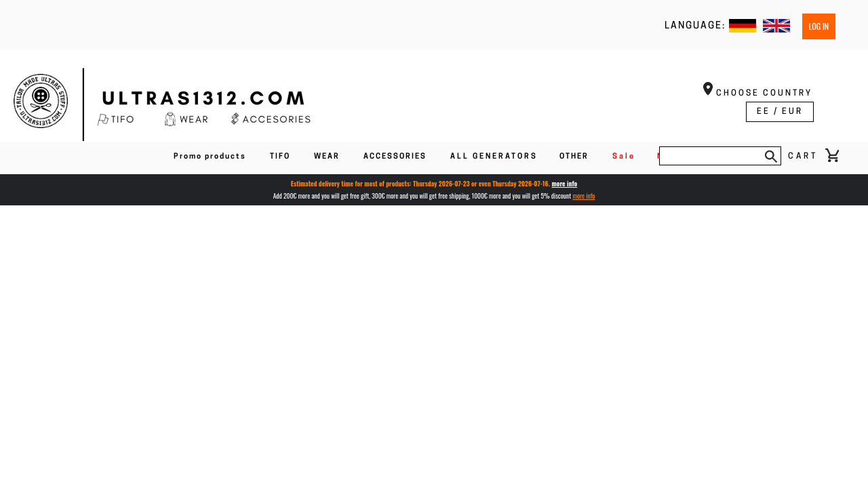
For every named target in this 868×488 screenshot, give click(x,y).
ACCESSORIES (395, 157)
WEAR (327, 157)
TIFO (280, 157)
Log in (819, 26)
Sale (624, 157)
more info (565, 184)
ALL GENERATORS (494, 157)
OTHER (574, 157)
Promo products (210, 157)
